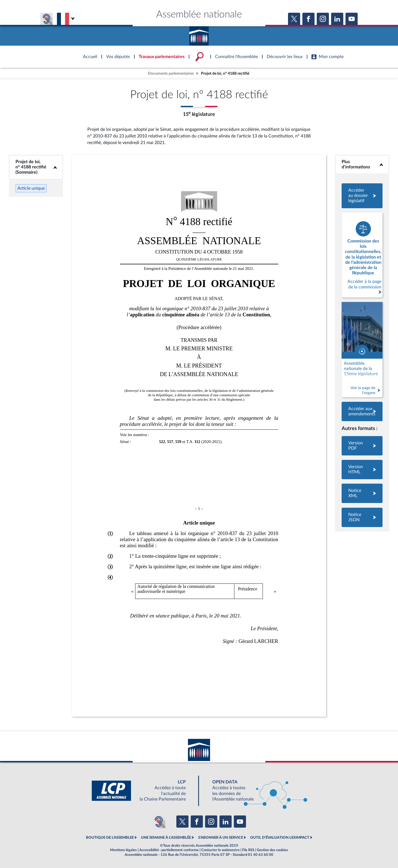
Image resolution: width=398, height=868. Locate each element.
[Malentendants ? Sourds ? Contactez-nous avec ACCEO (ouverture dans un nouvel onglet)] (159, 822)
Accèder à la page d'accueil (199, 34)
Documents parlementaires (171, 73)
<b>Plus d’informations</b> (362, 164)
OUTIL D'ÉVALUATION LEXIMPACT (280, 838)
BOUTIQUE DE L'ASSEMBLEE (110, 838)
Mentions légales (123, 850)
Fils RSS (248, 850)
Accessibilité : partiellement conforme (169, 850)
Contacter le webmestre (220, 850)
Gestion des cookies (272, 850)
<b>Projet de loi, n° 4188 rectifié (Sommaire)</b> (36, 167)
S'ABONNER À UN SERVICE (221, 838)
